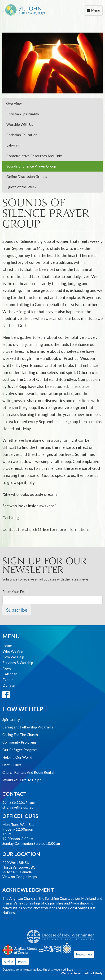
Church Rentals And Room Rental (28, 772)
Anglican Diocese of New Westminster (62, 934)
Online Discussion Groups (27, 177)
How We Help (13, 657)
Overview (14, 103)
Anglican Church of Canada (20, 949)
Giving (9, 961)
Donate (9, 685)
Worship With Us (20, 124)
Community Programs (19, 742)
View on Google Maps (20, 877)
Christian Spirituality (23, 114)
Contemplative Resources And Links (34, 156)
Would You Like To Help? (22, 780)
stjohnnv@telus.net (18, 807)
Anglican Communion (56, 948)
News (7, 668)
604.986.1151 (14, 802)
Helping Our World (17, 757)
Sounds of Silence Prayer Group (31, 166)
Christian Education (22, 135)
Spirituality (11, 719)
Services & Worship (18, 663)
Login (72, 969)
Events (8, 680)
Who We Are (13, 651)
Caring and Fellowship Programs (28, 727)
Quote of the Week (21, 187)
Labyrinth (14, 145)
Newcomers (84, 954)
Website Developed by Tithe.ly (82, 973)
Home (7, 646)
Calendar (10, 674)
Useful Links (12, 765)
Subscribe (17, 610)
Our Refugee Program (20, 750)
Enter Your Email (15, 592)
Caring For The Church (20, 735)
